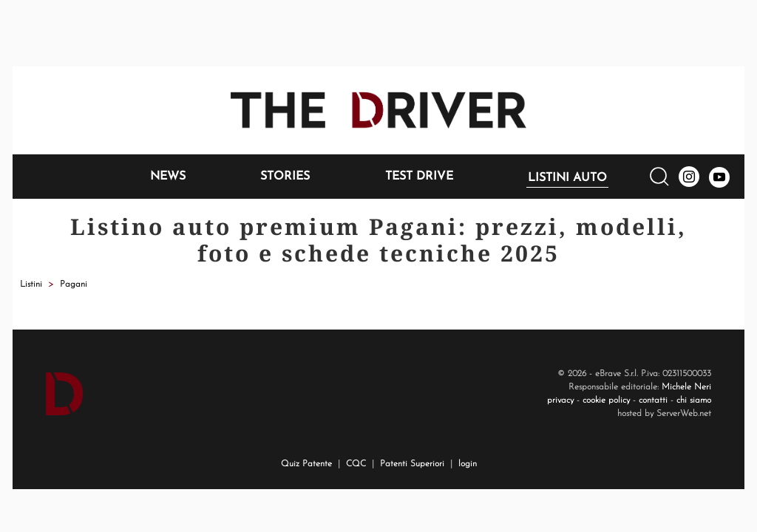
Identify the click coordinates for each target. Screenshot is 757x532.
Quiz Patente (306, 464)
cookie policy (606, 400)
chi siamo (694, 400)
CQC (356, 464)
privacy (560, 400)
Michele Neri (686, 387)
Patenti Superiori (412, 464)
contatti (653, 400)
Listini (31, 284)
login (468, 464)
